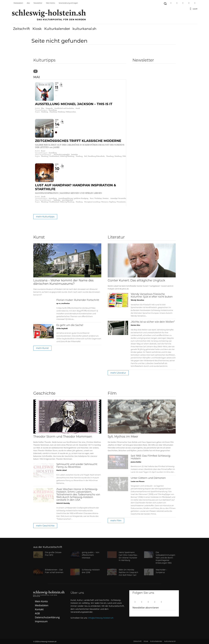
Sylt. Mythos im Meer (123, 437)
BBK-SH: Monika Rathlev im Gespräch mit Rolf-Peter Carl (128, 573)
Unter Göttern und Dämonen (148, 478)
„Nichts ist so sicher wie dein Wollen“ (153, 322)
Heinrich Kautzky (63, 503)
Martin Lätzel (62, 470)
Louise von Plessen (138, 481)
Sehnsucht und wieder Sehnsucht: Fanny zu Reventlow (77, 466)
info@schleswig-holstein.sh (101, 618)
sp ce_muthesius (63, 303)
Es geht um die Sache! (70, 325)
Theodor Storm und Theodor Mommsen (63, 437)
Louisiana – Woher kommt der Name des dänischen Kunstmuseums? (63, 282)
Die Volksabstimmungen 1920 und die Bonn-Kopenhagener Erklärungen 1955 (165, 558)
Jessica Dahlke (136, 462)
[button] (165, 4)
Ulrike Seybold (62, 328)
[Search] (35, 71)
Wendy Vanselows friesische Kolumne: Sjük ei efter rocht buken (152, 296)
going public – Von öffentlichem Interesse (91, 555)
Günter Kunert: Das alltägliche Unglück (136, 281)
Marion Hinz (135, 325)
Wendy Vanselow (137, 300)
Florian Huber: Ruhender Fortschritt (78, 300)
